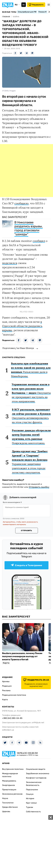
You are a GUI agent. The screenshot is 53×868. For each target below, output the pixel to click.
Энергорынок (9, 785)
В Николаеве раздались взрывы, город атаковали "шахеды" (29, 228)
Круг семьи (31, 803)
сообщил (39, 241)
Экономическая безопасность (34, 784)
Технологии (8, 803)
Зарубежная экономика (38, 774)
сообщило (21, 203)
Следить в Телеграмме (26, 565)
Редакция (7, 686)
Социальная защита (36, 769)
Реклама (6, 691)
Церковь (6, 811)
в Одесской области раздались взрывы (22, 326)
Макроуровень (9, 781)
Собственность (33, 812)
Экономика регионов (12, 794)
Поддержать (36, 5)
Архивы (6, 681)
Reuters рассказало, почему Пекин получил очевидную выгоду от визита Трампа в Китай (22, 656)
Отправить (26, 531)
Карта (5, 700)
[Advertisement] (26, 171)
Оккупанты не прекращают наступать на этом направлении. (31, 393)
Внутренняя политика (13, 769)
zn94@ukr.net (38, 723)
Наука (5, 798)
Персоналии (32, 790)
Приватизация (9, 790)
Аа (24, 5)
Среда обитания (10, 807)
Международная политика (10, 775)
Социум (30, 794)
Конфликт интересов (36, 778)
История (30, 798)
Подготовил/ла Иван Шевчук (18, 348)
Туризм (30, 807)
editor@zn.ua (8, 730)
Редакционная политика (14, 695)
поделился (10, 263)
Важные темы (9, 12)
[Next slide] (49, 12)
